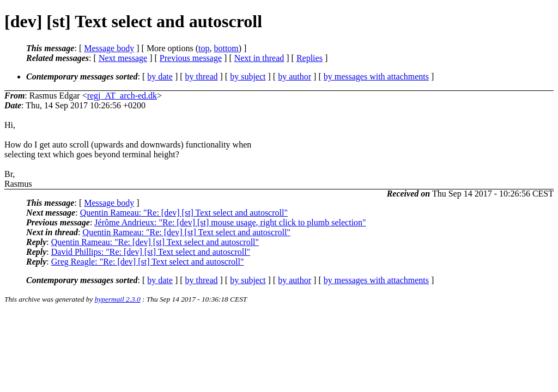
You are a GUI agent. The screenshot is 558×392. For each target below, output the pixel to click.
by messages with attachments (376, 76)
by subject (248, 76)
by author (295, 76)
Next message (123, 58)
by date (160, 76)
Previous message (191, 58)
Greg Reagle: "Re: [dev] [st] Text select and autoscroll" (148, 262)
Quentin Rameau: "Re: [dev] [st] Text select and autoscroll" (184, 213)
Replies (310, 58)
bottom (226, 48)
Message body (109, 48)
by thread (202, 76)
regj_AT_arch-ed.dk (122, 96)
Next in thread (259, 58)
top (204, 48)
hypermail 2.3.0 (118, 299)
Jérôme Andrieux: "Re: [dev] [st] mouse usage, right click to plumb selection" (230, 222)
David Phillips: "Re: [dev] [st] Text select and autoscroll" (151, 252)
